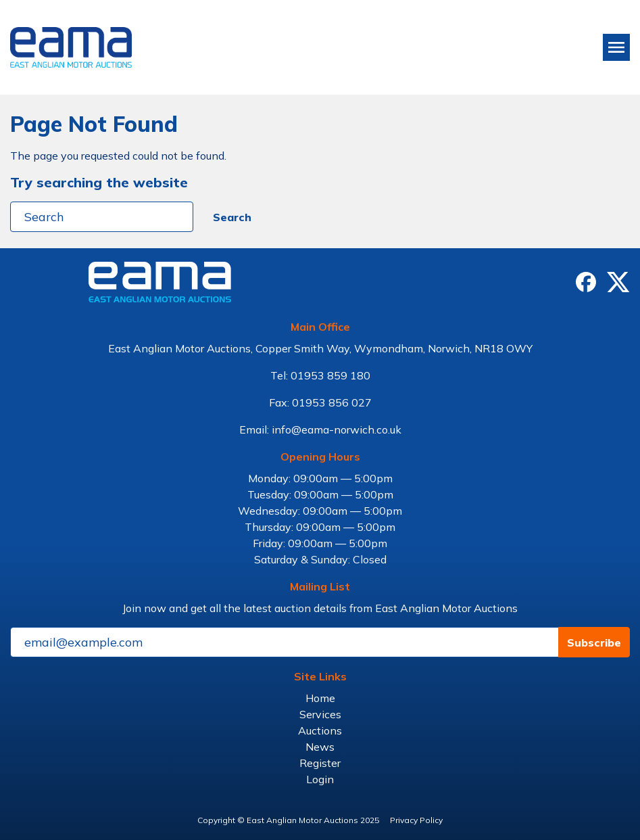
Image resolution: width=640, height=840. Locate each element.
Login (320, 779)
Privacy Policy (416, 820)
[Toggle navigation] (616, 47)
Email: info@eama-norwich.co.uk (320, 429)
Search (232, 217)
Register (320, 763)
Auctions (320, 730)
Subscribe (594, 643)
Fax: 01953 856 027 (320, 402)
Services (320, 714)
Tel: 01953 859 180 (320, 375)
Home (320, 698)
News (320, 747)
